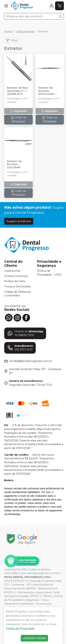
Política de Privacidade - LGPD (49, 273)
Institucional (12, 271)
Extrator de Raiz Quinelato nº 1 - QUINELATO (18, 91)
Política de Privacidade (20, 628)
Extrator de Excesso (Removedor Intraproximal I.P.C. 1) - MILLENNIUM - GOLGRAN (48, 91)
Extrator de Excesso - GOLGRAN (14, 164)
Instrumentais (25, 31)
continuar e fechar (34, 638)
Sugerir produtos (19, 221)
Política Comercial (16, 276)
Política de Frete (15, 281)
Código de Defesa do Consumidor (18, 294)
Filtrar (12, 41)
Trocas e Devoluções (18, 286)
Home (8, 31)
